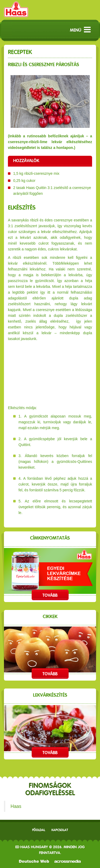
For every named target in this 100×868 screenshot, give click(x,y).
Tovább (50, 595)
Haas (16, 806)
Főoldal (39, 830)
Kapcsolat (60, 830)
